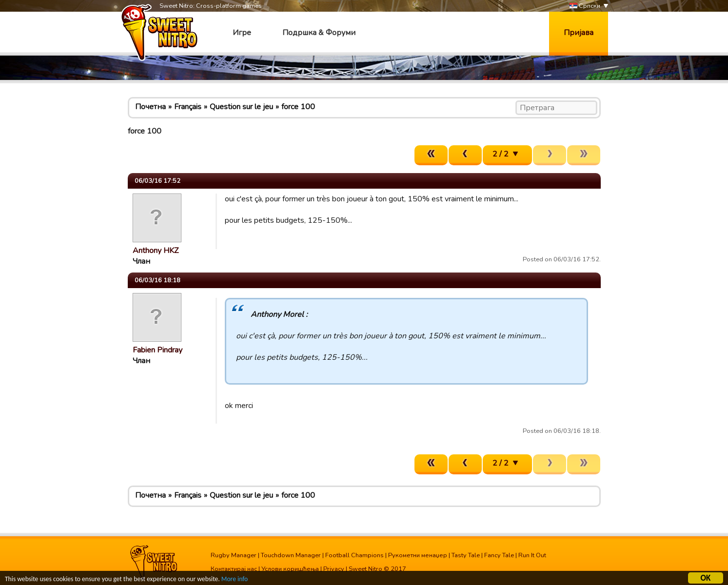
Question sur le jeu (241, 107)
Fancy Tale (499, 555)
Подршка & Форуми (319, 33)
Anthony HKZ (156, 251)
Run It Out (532, 555)
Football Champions (354, 555)
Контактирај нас (234, 569)
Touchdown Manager (291, 555)
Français (188, 107)
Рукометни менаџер (418, 555)
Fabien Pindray (157, 350)
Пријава (579, 33)
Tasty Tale (466, 555)
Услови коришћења (290, 569)
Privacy (334, 569)
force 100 (298, 107)
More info (235, 579)
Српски (585, 6)
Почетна (150, 107)
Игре (242, 33)
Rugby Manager (234, 555)
